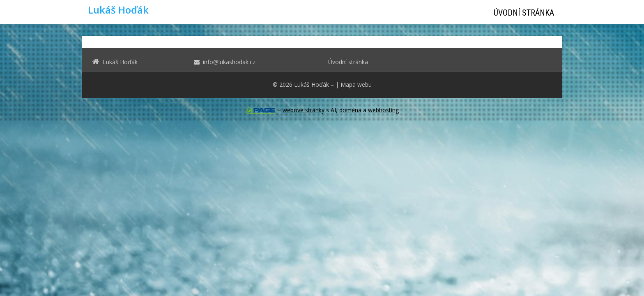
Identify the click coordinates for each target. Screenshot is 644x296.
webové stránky (304, 110)
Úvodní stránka (524, 13)
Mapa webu (356, 84)
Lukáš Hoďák (312, 84)
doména (350, 110)
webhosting (383, 110)
